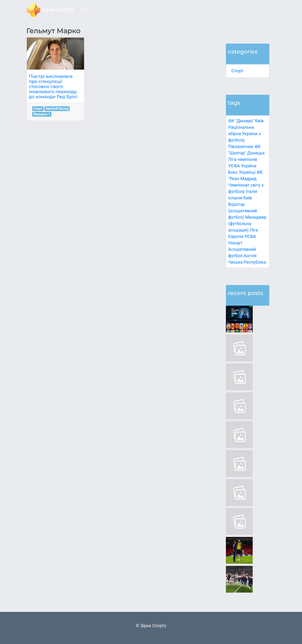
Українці (247, 172)
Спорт (238, 71)
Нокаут (235, 243)
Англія (250, 256)
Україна (249, 166)
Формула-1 (42, 114)
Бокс (233, 172)
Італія (251, 192)
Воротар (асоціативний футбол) (243, 211)
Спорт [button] (86, 10)
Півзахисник (241, 147)
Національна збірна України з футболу (245, 134)
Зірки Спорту (50, 10)
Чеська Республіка (247, 262)
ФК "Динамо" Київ (246, 121)
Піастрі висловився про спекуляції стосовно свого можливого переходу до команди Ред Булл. (54, 87)
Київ (248, 198)
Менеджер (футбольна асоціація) (247, 224)
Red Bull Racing (57, 109)
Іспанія (235, 198)
